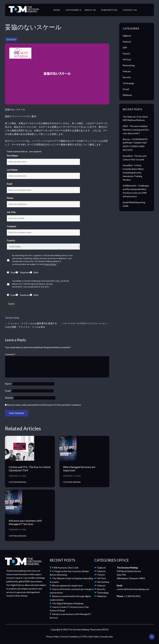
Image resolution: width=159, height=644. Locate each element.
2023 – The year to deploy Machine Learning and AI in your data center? (136, 130)
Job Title (12, 212)
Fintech (126, 54)
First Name (13, 156)
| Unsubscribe (106, 637)
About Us (90, 10)
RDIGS (105, 629)
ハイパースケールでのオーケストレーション (84, 323)
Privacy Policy (53, 637)
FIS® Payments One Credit (64, 568)
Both (36, 272)
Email (10, 184)
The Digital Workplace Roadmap (67, 603)
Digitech (11, 39)
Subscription (109, 10)
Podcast (127, 71)
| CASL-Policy (93, 637)
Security (127, 77)
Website (9, 398)
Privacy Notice (50, 264)
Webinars (127, 95)
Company (12, 226)
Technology (128, 83)
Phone (11, 198)
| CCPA (83, 637)
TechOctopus (12, 318)
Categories (72, 10)
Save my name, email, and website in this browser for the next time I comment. (44, 405)
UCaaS (126, 89)
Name (8, 384)
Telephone (25, 272)
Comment (10, 354)
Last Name (13, 170)
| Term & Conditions (70, 637)
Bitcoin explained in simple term (66, 585)
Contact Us (130, 10)
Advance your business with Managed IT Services (25, 522)
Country (12, 240)
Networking (129, 65)
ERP (125, 48)
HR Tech (127, 59)
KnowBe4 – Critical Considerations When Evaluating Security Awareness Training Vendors (133, 172)
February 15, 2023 (17, 476)
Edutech (127, 42)
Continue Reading (17, 482)
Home (57, 10)
